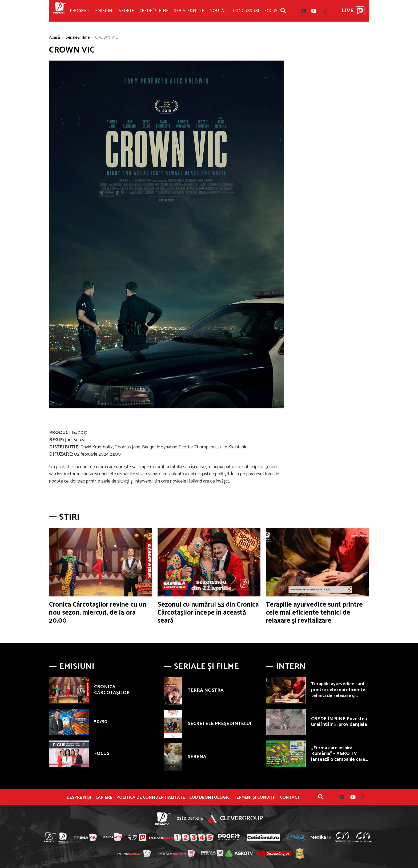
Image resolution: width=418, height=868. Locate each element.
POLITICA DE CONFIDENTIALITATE (151, 798)
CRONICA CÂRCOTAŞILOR (112, 690)
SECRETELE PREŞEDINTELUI (220, 724)
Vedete (126, 11)
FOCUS (102, 754)
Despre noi (79, 798)
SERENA (197, 757)
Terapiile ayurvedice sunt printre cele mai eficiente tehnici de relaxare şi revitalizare (314, 613)
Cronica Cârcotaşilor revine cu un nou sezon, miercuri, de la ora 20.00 (98, 613)
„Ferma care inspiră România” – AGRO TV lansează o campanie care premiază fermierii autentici (338, 759)
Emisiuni (104, 11)
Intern (291, 666)
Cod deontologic (209, 798)
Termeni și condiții (255, 798)
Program (80, 11)
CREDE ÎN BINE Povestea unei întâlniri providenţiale (339, 722)
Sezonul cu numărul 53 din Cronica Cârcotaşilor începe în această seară (208, 613)
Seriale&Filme (189, 11)
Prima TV (60, 11)
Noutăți (219, 11)
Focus (271, 11)
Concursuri (246, 11)
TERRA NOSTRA (206, 690)
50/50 (101, 722)
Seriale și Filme (206, 666)
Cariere (104, 798)
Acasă (55, 37)
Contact (290, 798)
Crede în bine (154, 11)
